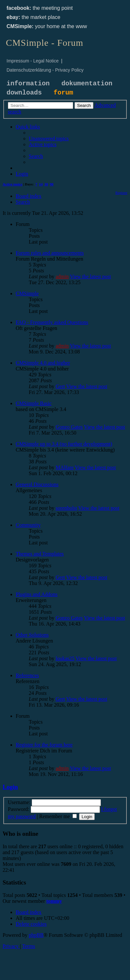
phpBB (36, 935)
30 (46, 184)
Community (28, 525)
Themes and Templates (40, 554)
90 (52, 184)
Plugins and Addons (37, 594)
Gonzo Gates (69, 427)
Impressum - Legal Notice (33, 61)
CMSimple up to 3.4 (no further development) (64, 444)
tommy (54, 901)
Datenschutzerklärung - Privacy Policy (45, 70)
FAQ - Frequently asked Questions (52, 322)
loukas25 (65, 658)
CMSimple (27, 293)
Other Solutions (32, 635)
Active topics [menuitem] (12, 184)
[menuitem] (49, 138)
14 (41, 184)
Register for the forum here (44, 745)
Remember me (58, 816)
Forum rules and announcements (50, 253)
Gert (60, 386)
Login (10, 787)
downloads (24, 93)
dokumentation (87, 84)
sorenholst (66, 508)
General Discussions (37, 484)
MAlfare (65, 467)
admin (62, 276)
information (28, 84)
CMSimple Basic (34, 403)
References (27, 675)
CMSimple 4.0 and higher (43, 363)
